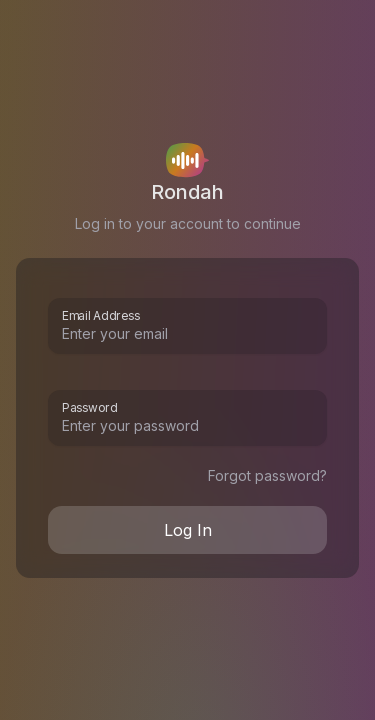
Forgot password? (267, 475)
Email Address (101, 314)
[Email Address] (187, 334)
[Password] (187, 426)
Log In (188, 530)
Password (89, 406)
